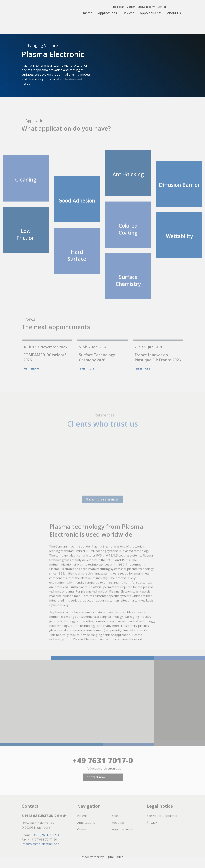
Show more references (102, 515)
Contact (163, 7)
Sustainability (146, 7)
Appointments (151, 13)
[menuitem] (175, 6)
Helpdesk (119, 7)
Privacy (152, 830)
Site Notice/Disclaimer (162, 823)
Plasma (87, 13)
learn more (31, 376)
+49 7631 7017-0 (103, 768)
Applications (107, 13)
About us (174, 13)
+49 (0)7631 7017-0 (45, 842)
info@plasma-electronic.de (103, 776)
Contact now (96, 785)
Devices (128, 13)
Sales (116, 823)
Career (131, 7)
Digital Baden (114, 857)
